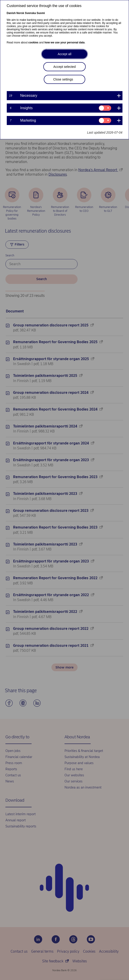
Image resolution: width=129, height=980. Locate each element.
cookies (33, 43)
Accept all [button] (65, 54)
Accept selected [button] (65, 67)
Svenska (30, 13)
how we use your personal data (64, 43)
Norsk (20, 13)
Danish (11, 13)
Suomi (41, 13)
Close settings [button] (63, 79)
